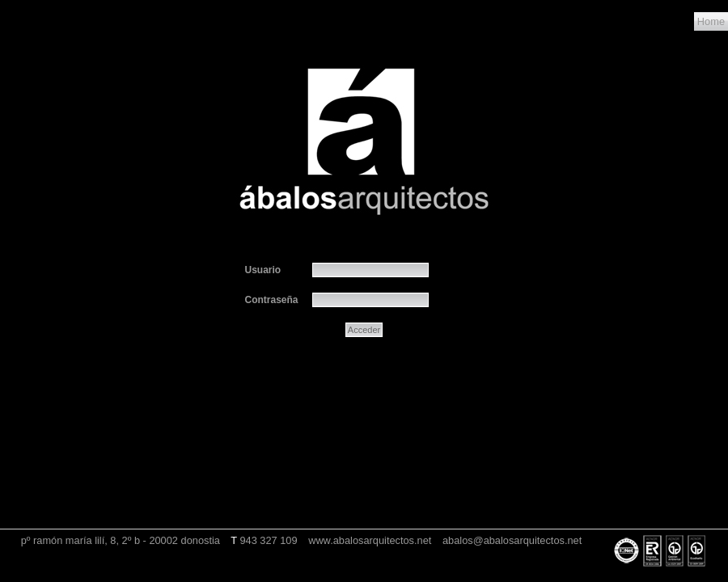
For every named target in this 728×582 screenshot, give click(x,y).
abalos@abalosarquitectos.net (512, 540)
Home (711, 21)
